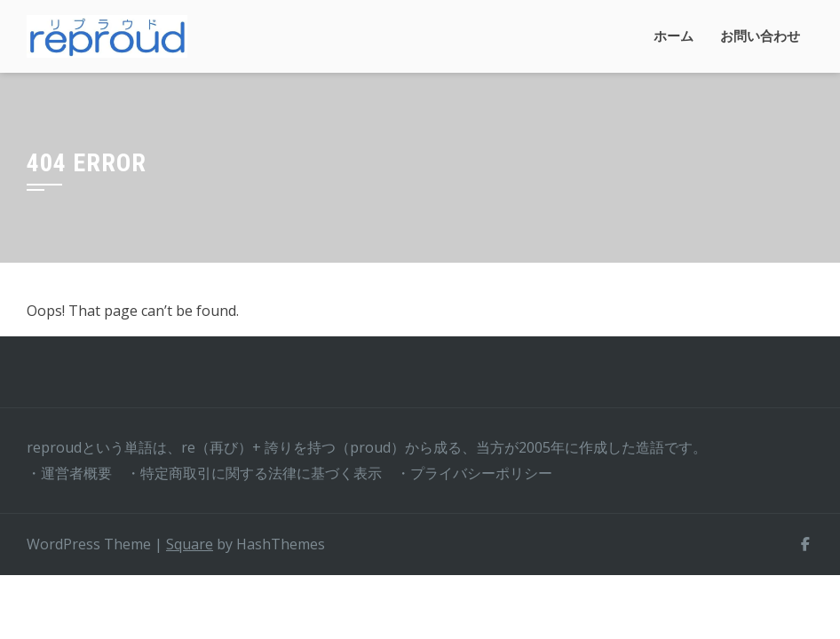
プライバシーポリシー (481, 473)
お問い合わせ (760, 36)
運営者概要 (76, 473)
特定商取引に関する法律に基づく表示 (261, 473)
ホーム (674, 36)
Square (190, 544)
